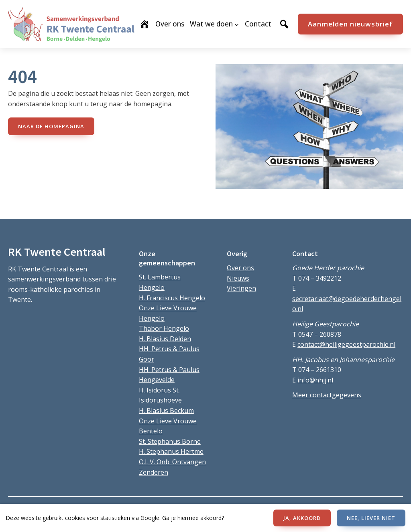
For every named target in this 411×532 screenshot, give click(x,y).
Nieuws (238, 278)
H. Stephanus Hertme (171, 451)
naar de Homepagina (51, 126)
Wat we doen (211, 24)
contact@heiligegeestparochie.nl (346, 344)
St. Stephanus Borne (170, 441)
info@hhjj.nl (315, 380)
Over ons (240, 268)
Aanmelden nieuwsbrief (350, 24)
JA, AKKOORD (302, 518)
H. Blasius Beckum (166, 411)
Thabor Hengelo (164, 328)
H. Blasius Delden (165, 339)
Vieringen (241, 288)
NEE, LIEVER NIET (371, 518)
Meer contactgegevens (327, 395)
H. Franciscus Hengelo (172, 298)
